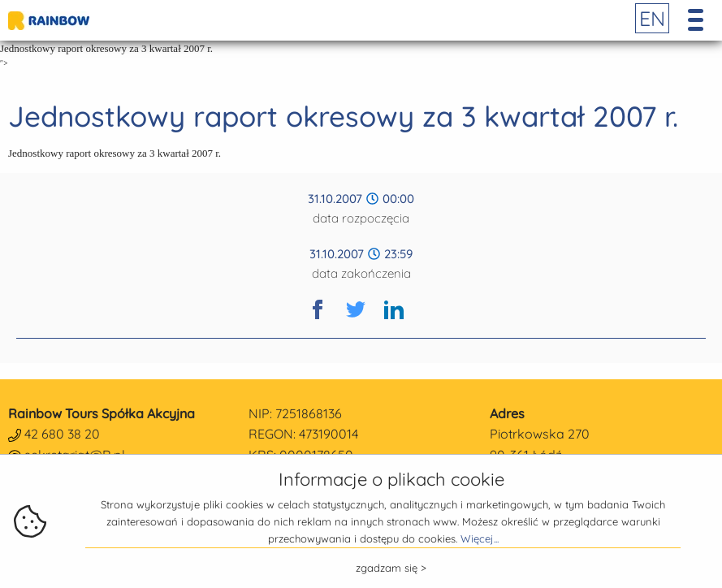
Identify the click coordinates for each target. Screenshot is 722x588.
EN (652, 18)
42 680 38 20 (62, 434)
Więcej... (480, 538)
